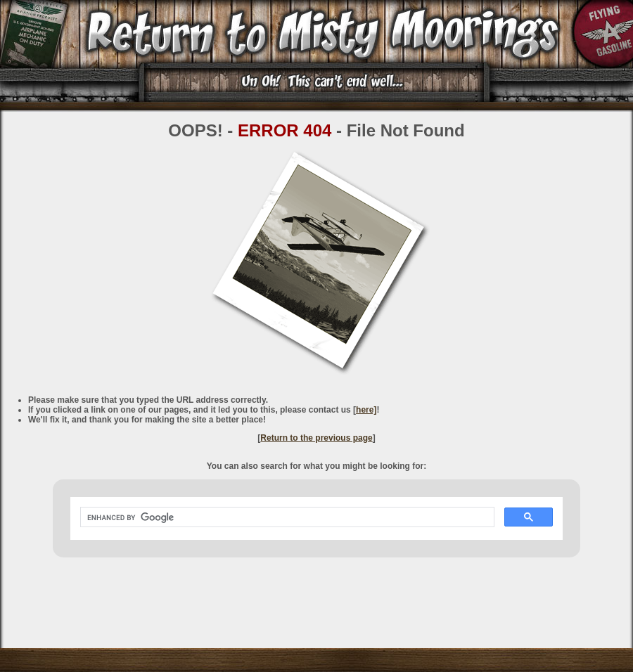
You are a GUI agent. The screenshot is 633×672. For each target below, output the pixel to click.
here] (366, 410)
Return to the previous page (316, 438)
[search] (286, 517)
